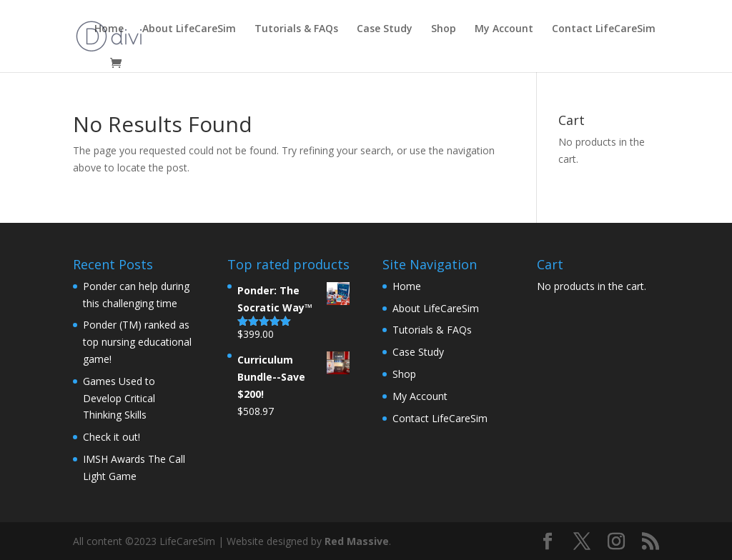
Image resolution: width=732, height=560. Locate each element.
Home (109, 29)
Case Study (385, 29)
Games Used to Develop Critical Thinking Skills (119, 398)
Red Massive (357, 541)
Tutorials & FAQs (296, 29)
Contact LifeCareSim (604, 29)
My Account (504, 29)
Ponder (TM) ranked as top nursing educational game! (137, 342)
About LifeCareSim (189, 29)
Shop (444, 29)
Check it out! (112, 437)
